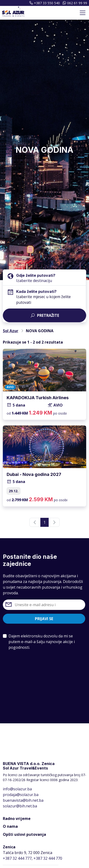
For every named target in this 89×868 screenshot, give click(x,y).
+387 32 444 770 (48, 858)
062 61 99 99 (74, 3)
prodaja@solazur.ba (21, 795)
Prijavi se (44, 619)
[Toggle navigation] (83, 13)
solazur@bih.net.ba (20, 806)
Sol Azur (11, 331)
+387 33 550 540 (44, 3)
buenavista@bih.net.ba (23, 800)
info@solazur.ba (17, 789)
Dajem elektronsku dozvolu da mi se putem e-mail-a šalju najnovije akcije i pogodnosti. (42, 642)
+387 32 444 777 (17, 858)
